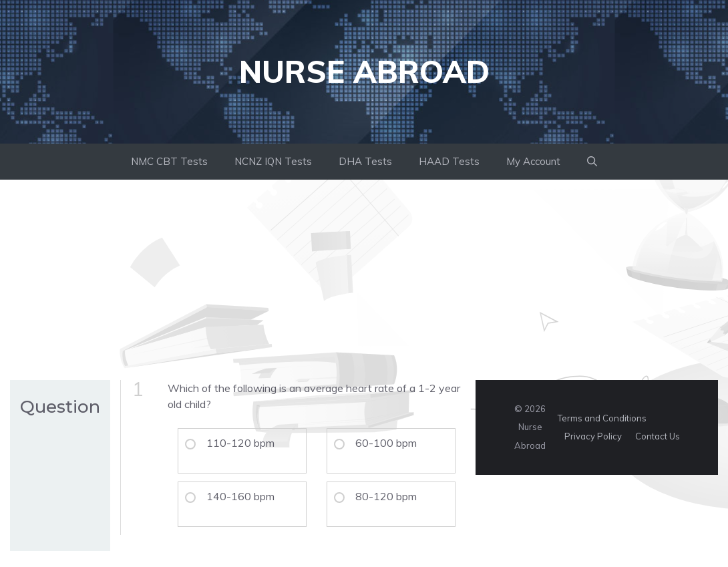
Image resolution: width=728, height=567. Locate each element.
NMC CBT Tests (169, 161)
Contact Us (658, 436)
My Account (533, 161)
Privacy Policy (593, 436)
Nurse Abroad (364, 71)
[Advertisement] (364, 280)
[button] (592, 162)
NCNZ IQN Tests (273, 161)
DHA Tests (365, 161)
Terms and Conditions (602, 418)
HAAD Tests (449, 161)
